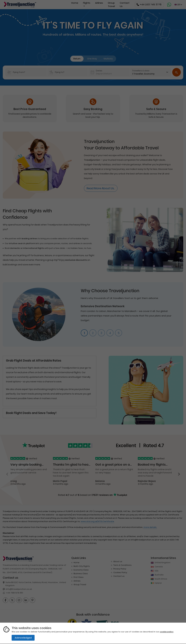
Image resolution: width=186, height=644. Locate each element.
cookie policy (167, 632)
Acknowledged (23, 638)
